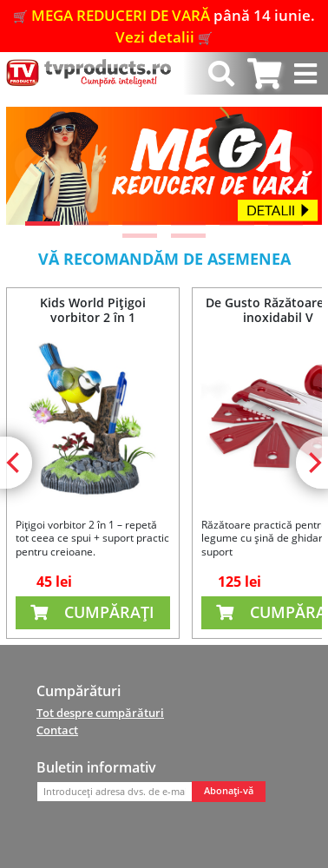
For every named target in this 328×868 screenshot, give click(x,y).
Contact (57, 730)
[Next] (294, 166)
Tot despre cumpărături (100, 713)
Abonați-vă (229, 791)
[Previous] (34, 166)
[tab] (264, 73)
